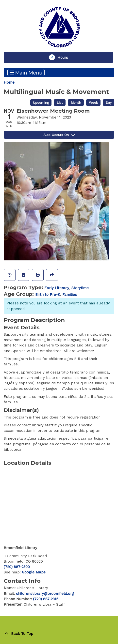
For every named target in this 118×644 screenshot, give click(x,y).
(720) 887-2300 (17, 567)
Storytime (80, 288)
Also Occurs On (59, 135)
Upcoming (41, 103)
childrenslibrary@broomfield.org (45, 594)
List (60, 103)
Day (109, 103)
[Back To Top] (59, 634)
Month (76, 103)
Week (93, 103)
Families (70, 295)
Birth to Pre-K (48, 295)
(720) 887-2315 (46, 599)
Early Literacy (57, 288)
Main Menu (26, 73)
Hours (66, 57)
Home (9, 82)
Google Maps (34, 572)
